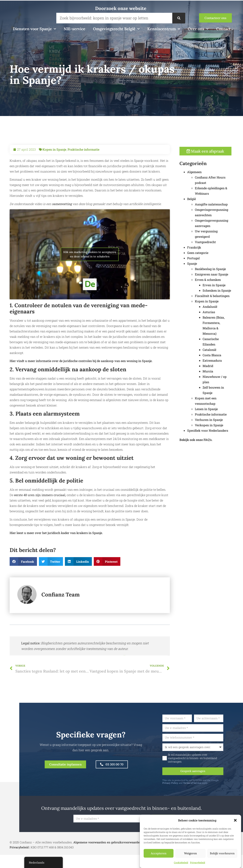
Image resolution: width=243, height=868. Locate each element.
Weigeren (190, 853)
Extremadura (220, 362)
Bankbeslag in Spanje (218, 270)
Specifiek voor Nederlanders (216, 432)
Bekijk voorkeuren (222, 853)
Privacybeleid (198, 862)
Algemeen (202, 173)
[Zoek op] (179, 18)
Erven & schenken (216, 281)
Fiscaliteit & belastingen (220, 297)
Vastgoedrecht (213, 243)
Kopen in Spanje (54, 157)
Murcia (216, 373)
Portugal (202, 259)
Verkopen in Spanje (217, 426)
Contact (223, 29)
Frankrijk (202, 249)
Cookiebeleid (181, 862)
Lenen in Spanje (214, 410)
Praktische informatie (83, 157)
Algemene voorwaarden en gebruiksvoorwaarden (107, 845)
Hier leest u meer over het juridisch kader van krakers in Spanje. (56, 541)
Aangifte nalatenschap (219, 206)
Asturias (217, 313)
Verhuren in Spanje (217, 421)
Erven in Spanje (222, 286)
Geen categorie (206, 254)
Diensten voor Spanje (34, 29)
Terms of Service (202, 785)
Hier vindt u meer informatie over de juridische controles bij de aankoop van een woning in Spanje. (81, 369)
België (200, 200)
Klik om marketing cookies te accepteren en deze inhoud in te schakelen (90, 262)
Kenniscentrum (164, 29)
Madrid (216, 367)
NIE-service (75, 29)
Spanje (200, 265)
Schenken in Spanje (225, 292)
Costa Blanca (220, 356)
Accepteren (159, 853)
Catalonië (217, 351)
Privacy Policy (180, 785)
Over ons (198, 29)
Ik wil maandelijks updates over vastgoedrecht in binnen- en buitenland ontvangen (202, 760)
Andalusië (218, 308)
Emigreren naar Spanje (220, 276)
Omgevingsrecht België (116, 29)
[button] (235, 820)
